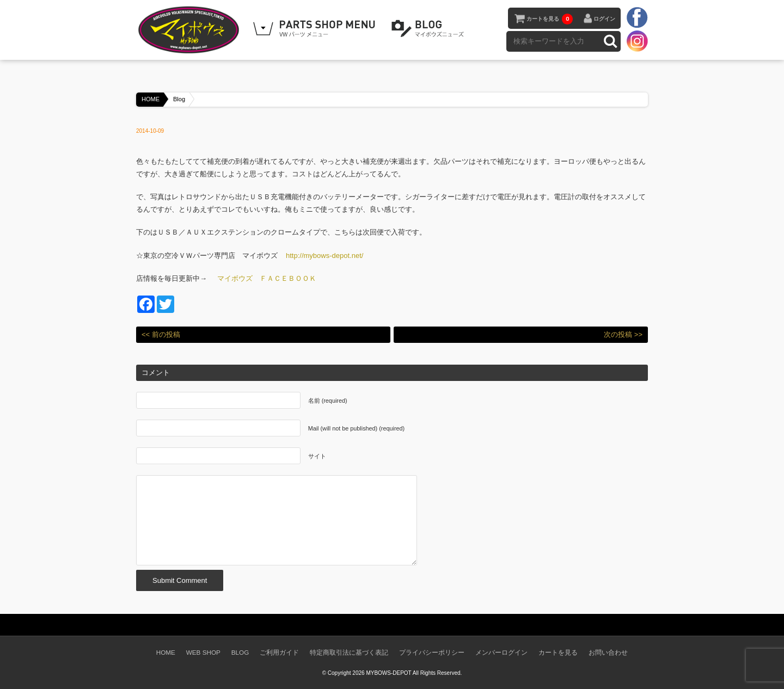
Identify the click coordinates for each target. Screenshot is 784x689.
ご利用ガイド (279, 652)
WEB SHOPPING (316, 29)
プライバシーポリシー (432, 652)
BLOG (430, 29)
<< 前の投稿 (161, 334)
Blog (179, 99)
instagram (637, 41)
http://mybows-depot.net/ (324, 256)
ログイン (604, 19)
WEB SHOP (203, 652)
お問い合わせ (608, 652)
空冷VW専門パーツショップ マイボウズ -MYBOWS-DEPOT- (191, 30)
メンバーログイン (501, 652)
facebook (637, 18)
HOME (151, 99)
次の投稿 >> (623, 334)
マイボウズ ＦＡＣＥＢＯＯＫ (267, 278)
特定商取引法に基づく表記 (349, 652)
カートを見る (550, 19)
